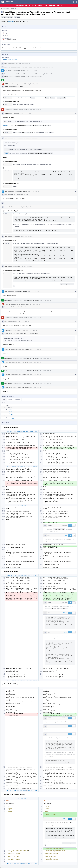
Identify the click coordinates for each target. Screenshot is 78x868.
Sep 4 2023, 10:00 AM (35, 304)
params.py (12, 418)
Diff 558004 (26, 375)
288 (5, 104)
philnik (7, 34)
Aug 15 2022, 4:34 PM (25, 64)
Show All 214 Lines (21, 863)
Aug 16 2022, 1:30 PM (25, 114)
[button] (76, 2)
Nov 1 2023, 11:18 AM (36, 349)
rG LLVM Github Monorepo (10, 59)
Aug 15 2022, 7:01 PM (46, 80)
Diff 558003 (26, 362)
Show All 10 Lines (22, 505)
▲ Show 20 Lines (11, 466)
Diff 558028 (26, 387)
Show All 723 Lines (21, 790)
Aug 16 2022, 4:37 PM (46, 300)
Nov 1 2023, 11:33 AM (46, 358)
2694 (5, 132)
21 (5, 273)
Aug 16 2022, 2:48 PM (35, 138)
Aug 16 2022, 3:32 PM (27, 237)
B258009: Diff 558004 (33, 383)
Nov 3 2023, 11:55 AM (46, 383)
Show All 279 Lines (22, 688)
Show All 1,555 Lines (22, 431)
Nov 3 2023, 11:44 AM (36, 362)
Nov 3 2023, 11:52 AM (36, 375)
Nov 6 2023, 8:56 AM (35, 387)
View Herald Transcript (35, 67)
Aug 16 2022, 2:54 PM (33, 192)
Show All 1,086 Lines (22, 466)
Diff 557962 (26, 349)
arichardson (23, 203)
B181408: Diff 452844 (33, 80)
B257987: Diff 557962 (33, 358)
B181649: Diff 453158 (33, 300)
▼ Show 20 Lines (33, 431)
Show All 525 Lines (22, 575)
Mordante (11, 21)
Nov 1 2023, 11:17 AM (32, 331)
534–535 (6, 98)
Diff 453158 (23, 292)
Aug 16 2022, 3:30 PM (27, 207)
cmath (10, 412)
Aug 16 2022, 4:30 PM (33, 292)
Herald (6, 67)
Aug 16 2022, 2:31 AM (33, 84)
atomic (11, 410)
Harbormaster (8, 80)
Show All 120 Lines (21, 680)
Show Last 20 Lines (32, 680)
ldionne (7, 32)
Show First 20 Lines (11, 431)
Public (18, 17)
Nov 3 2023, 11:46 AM (46, 371)
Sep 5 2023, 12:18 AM (24, 321)
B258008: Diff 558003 (33, 371)
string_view (12, 414)
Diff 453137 (23, 192)
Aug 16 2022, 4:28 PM (27, 266)
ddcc (6, 36)
